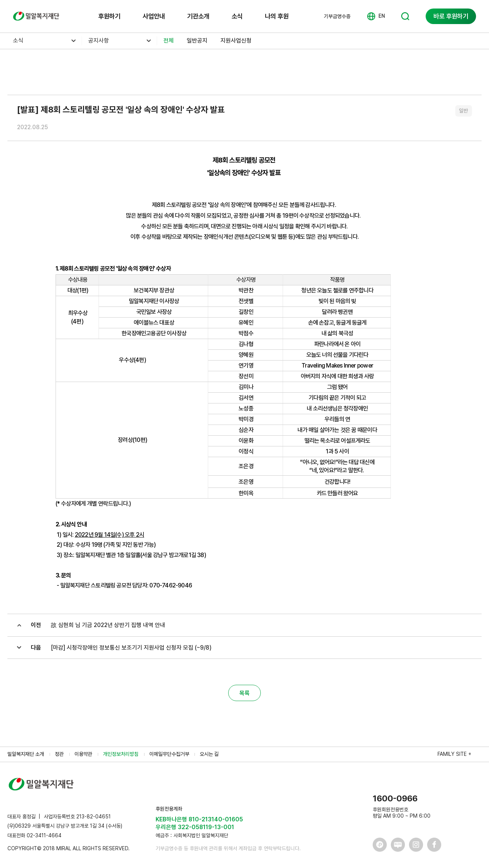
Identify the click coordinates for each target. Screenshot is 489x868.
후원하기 (109, 16)
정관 (59, 754)
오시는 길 (209, 754)
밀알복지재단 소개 (26, 754)
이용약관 (83, 754)
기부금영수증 (337, 16)
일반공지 (197, 41)
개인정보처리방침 (121, 754)
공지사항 (99, 41)
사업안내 (154, 16)
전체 (169, 41)
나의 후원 (277, 16)
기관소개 (198, 16)
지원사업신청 (236, 41)
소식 (237, 16)
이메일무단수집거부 (169, 754)
